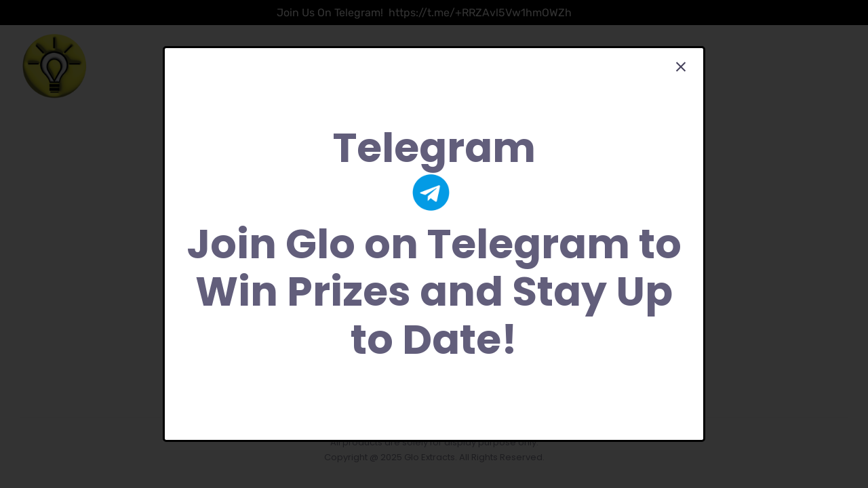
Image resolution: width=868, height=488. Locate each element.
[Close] (681, 67)
